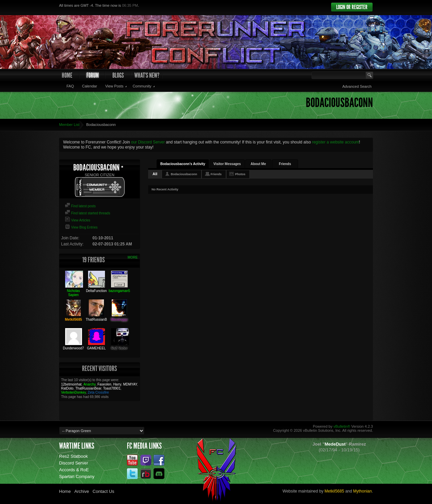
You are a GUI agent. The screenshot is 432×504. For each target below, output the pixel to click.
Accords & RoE (74, 470)
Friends (285, 164)
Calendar (90, 86)
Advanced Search (357, 86)
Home (67, 75)
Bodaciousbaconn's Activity (183, 164)
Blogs (118, 75)
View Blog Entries (81, 227)
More (133, 257)
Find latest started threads (87, 213)
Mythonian (362, 491)
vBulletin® (342, 426)
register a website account (335, 142)
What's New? (147, 75)
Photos (240, 174)
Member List (69, 125)
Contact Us (103, 491)
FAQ (70, 86)
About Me (258, 164)
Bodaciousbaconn (184, 174)
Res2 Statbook (73, 456)
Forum (93, 75)
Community (142, 86)
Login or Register (352, 7)
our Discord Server (148, 142)
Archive (82, 491)
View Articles (77, 220)
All (155, 174)
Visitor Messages (227, 164)
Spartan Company (77, 476)
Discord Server (74, 463)
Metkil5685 (334, 491)
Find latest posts (80, 206)
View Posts (114, 86)
